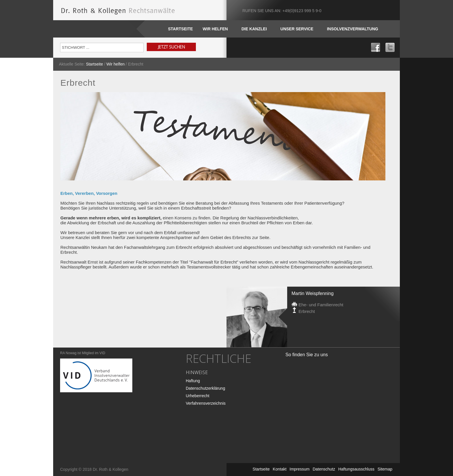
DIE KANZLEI (254, 29)
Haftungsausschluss (356, 469)
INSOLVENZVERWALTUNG (353, 29)
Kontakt (280, 469)
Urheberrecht (198, 396)
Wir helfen (115, 64)
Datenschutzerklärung (205, 388)
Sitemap (385, 469)
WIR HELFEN (215, 29)
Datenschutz (324, 469)
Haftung (193, 381)
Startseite (180, 29)
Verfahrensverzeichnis (206, 403)
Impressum (299, 469)
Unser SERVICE (297, 29)
